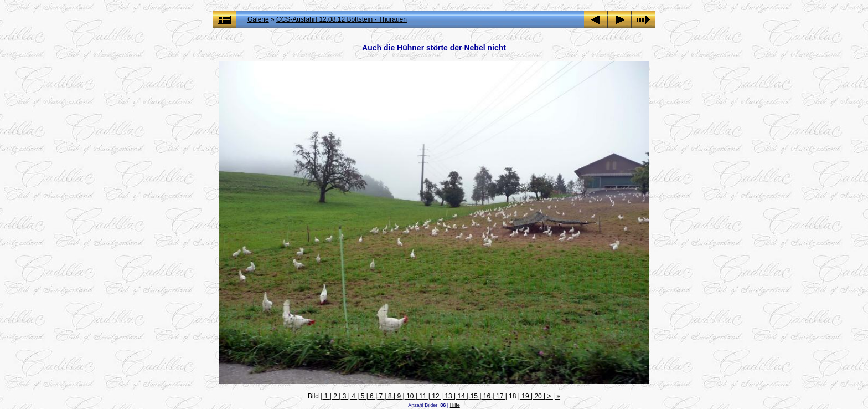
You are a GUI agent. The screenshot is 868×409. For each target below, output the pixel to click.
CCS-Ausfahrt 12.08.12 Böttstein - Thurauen (342, 19)
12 (436, 396)
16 (487, 396)
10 (410, 396)
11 (423, 396)
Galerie (258, 19)
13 (448, 396)
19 (525, 396)
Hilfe (455, 405)
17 (500, 396)
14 (461, 396)
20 (538, 396)
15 (474, 396)
